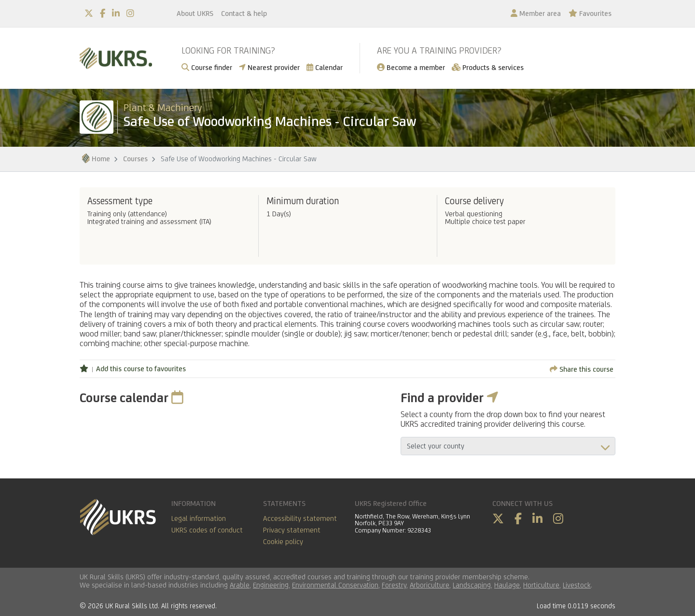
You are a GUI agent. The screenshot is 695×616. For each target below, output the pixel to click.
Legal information (199, 518)
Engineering (271, 585)
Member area (536, 13)
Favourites (590, 13)
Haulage (507, 585)
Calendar (325, 67)
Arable (240, 585)
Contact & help (244, 13)
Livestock (577, 585)
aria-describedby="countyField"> (508, 446)
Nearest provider (269, 67)
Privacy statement (292, 530)
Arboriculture (430, 585)
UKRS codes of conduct (207, 530)
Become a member (411, 67)
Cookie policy (283, 541)
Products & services (488, 67)
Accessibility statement (300, 518)
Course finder (207, 67)
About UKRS (195, 13)
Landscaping (472, 585)
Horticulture (541, 585)
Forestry (394, 585)
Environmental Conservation (335, 585)
